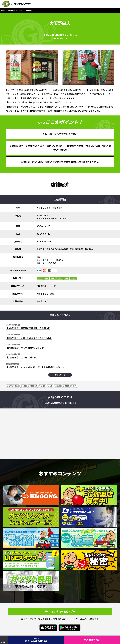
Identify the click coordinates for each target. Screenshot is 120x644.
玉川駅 (59, 386)
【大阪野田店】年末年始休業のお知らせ (25, 348)
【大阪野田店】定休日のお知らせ (22, 357)
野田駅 (67, 386)
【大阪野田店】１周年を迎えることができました (29, 338)
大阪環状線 (33, 386)
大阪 (24, 386)
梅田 (51, 386)
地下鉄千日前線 (14, 386)
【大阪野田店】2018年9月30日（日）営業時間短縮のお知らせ (35, 367)
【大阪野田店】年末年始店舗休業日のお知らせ (28, 328)
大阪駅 (43, 386)
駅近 (75, 386)
